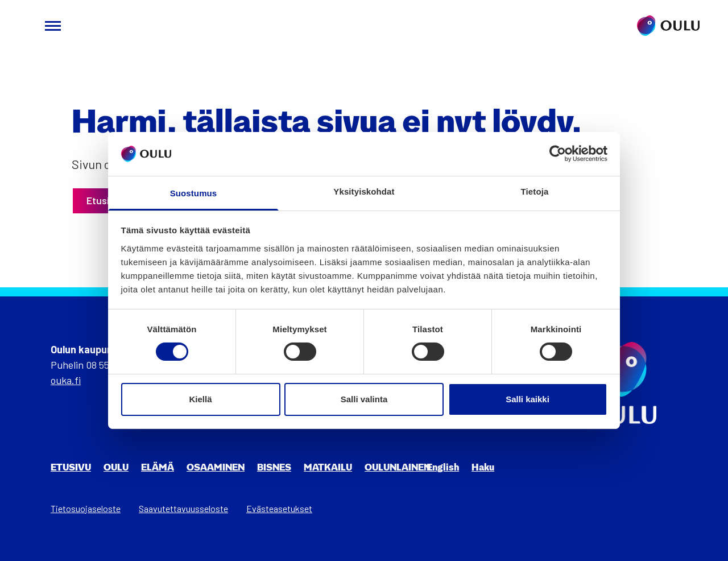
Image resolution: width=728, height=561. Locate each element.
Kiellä (200, 399)
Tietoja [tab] (535, 191)
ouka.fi (66, 380)
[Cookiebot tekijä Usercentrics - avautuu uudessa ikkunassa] (558, 154)
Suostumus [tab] (194, 193)
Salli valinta (364, 399)
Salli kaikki (528, 399)
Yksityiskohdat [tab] (364, 191)
